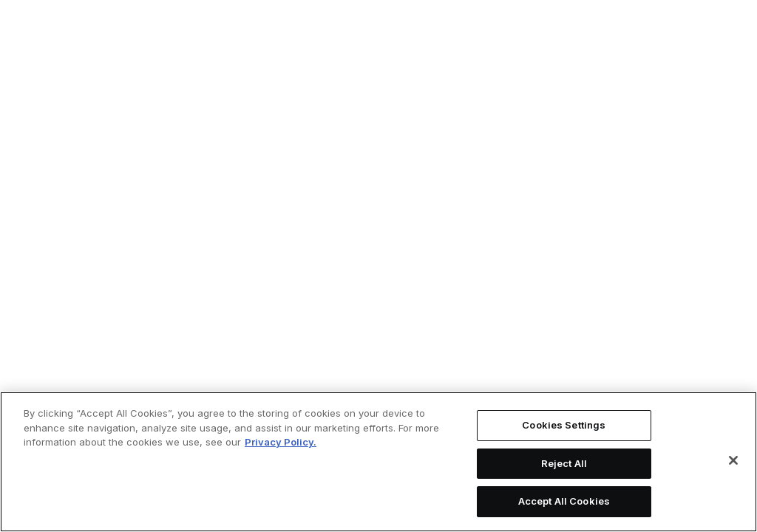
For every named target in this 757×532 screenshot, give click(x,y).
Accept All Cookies (564, 501)
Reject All (564, 463)
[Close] (733, 460)
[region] (378, 462)
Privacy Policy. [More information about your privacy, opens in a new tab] (281, 442)
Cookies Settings (564, 425)
